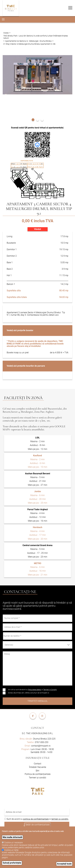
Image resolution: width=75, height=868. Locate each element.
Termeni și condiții (37, 778)
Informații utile (38, 758)
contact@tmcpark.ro (41, 746)
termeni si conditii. (60, 819)
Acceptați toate (64, 864)
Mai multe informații (12, 837)
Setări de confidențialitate (37, 825)
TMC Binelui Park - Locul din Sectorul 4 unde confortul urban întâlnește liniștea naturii (36, 37)
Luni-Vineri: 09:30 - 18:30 (42, 749)
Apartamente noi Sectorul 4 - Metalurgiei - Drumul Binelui (28, 41)
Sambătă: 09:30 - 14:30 (41, 752)
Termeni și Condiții (50, 690)
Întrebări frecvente (38, 767)
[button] (33, 119)
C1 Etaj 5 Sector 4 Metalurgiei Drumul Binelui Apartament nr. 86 (29, 44)
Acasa (6, 33)
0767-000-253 (42, 742)
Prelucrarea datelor (35, 690)
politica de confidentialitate (36, 819)
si (50, 819)
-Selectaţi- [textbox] (9, 645)
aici (57, 315)
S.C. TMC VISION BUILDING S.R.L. (38, 733)
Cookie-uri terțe (11, 850)
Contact (37, 728)
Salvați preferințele (12, 863)
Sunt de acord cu (15, 819)
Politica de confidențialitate (38, 774)
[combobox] (37, 645)
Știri (37, 771)
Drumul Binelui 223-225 (38, 739)
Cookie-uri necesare (13, 843)
